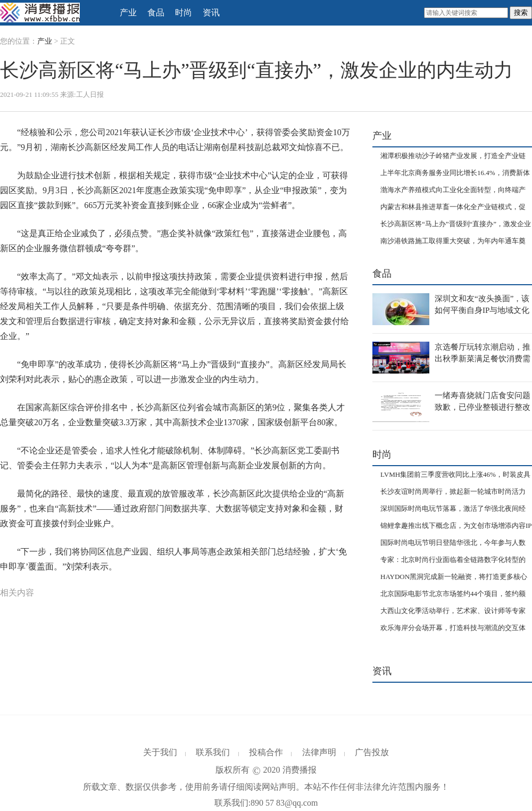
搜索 (521, 13)
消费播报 (300, 770)
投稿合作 (266, 752)
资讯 (211, 13)
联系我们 (213, 752)
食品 (156, 13)
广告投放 (372, 752)
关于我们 (160, 752)
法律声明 (319, 752)
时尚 (184, 13)
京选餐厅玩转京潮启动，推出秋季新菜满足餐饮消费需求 (483, 358)
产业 (128, 13)
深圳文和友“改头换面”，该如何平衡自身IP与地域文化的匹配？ (482, 310)
